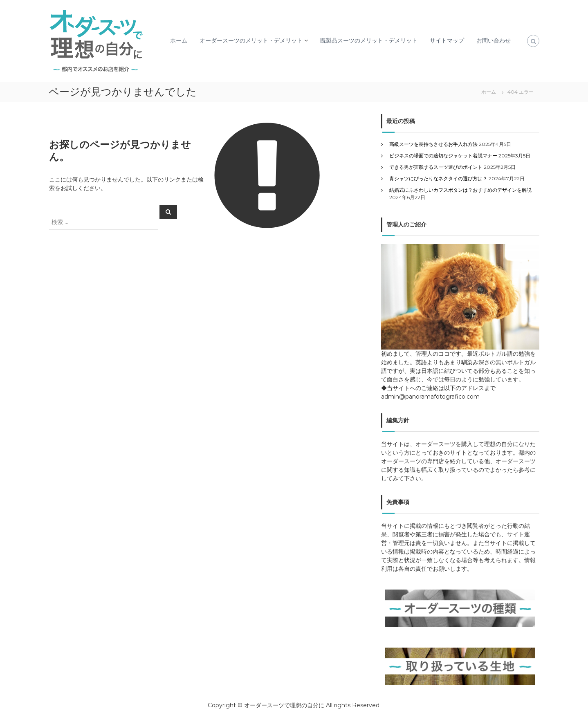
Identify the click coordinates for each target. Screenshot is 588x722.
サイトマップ (447, 40)
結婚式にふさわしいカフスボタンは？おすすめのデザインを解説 (460, 190)
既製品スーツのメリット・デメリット (369, 40)
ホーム (179, 40)
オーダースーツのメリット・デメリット (251, 40)
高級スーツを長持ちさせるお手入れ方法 (433, 144)
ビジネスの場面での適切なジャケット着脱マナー (443, 156)
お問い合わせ (494, 40)
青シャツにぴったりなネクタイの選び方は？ (438, 178)
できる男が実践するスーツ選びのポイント (436, 167)
